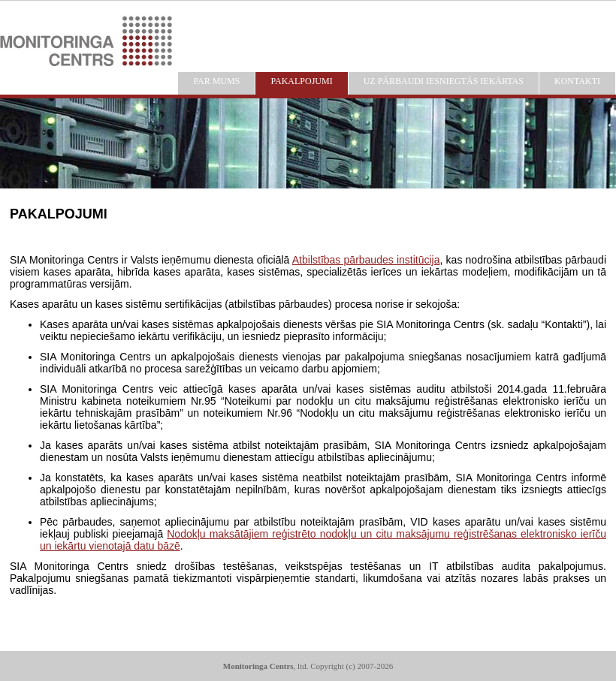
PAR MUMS (216, 81)
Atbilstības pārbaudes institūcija (366, 260)
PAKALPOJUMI (301, 81)
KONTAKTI (577, 81)
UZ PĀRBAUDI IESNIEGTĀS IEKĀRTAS (444, 81)
